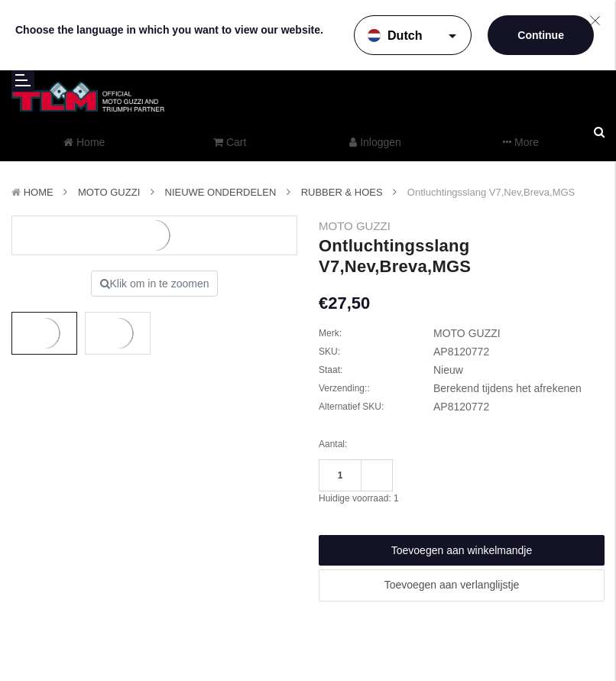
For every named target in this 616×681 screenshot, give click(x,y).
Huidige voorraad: (359, 498)
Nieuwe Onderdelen (221, 192)
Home (39, 192)
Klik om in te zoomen (155, 284)
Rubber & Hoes (342, 192)
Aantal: (333, 444)
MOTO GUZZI (109, 192)
